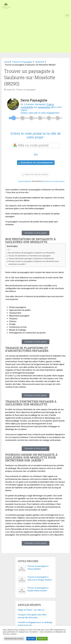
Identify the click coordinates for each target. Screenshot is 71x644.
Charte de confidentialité (25, 181)
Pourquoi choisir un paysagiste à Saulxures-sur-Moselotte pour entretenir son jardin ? (34, 263)
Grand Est (11, 90)
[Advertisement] (35, 36)
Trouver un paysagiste (26, 90)
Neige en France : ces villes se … (32, 610)
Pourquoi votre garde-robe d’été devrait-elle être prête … (32, 616)
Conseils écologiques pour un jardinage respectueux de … (35, 624)
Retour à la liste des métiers (35, 174)
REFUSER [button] (31, 639)
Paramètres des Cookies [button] (14, 639)
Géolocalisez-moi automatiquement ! (36, 163)
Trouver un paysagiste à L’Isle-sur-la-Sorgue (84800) (40, 578)
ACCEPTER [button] (42, 639)
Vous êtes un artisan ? (59, 181)
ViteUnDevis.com (47, 181)
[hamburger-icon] (67, 16)
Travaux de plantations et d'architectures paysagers (29, 256)
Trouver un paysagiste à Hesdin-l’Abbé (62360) (38, 589)
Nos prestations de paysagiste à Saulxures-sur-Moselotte (32, 253)
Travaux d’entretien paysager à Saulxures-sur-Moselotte (31, 258)
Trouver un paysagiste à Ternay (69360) (38, 568)
